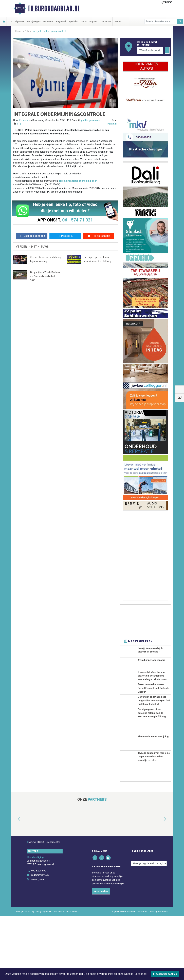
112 (10, 21)
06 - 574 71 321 (78, 220)
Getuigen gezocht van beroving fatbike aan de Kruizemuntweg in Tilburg (152, 777)
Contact (118, 21)
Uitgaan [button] (93, 21)
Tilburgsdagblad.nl (54, 9)
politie (84, 120)
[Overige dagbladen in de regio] (149, 928)
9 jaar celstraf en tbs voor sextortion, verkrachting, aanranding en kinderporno (152, 685)
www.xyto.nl (38, 944)
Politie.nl (112, 124)
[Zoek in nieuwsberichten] (161, 21)
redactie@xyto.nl (40, 939)
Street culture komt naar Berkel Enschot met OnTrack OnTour (153, 715)
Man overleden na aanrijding (153, 801)
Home (19, 31)
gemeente (94, 120)
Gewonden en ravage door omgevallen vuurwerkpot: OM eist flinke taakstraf (154, 746)
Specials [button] (73, 21)
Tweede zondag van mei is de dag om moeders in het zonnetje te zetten (154, 821)
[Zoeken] (180, 21)
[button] (15, 883)
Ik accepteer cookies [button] (165, 974)
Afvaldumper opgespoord (152, 668)
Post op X (65, 236)
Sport (84, 21)
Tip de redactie (99, 236)
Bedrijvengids (34, 21)
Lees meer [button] (141, 974)
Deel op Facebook (32, 236)
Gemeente (48, 21)
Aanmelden (101, 955)
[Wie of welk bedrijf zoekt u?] (150, 50)
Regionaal (61, 21)
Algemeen (20, 21)
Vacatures (106, 21)
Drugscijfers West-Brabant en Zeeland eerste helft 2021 (45, 276)
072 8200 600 (39, 935)
